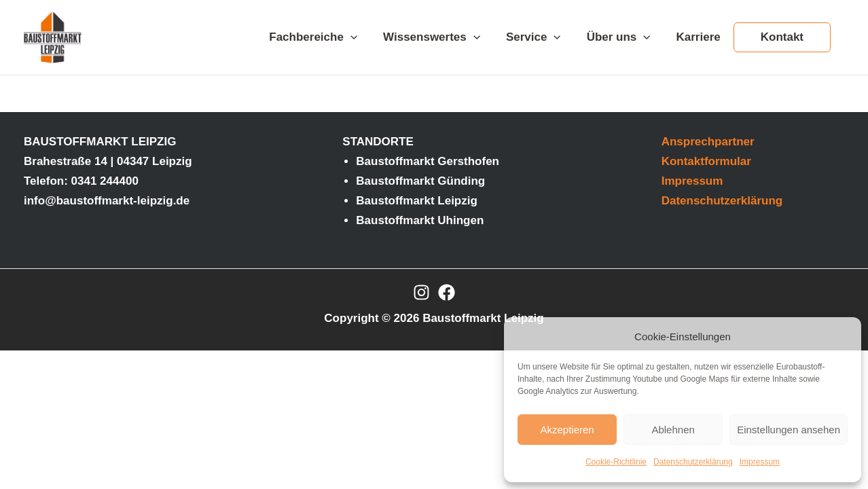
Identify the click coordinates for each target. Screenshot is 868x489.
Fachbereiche (328, 37)
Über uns (626, 37)
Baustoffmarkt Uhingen (420, 220)
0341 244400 (105, 181)
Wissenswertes (444, 37)
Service (543, 37)
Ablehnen (673, 430)
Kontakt (783, 37)
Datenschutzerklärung (693, 462)
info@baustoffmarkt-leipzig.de (107, 201)
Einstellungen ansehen (789, 430)
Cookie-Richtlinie (616, 462)
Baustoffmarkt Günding (420, 181)
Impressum (760, 462)
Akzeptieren (567, 430)
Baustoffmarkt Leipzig (417, 201)
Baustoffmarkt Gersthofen (428, 161)
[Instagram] (421, 292)
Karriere (703, 37)
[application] (365, 37)
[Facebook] (447, 292)
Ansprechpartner (708, 142)
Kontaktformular (706, 161)
